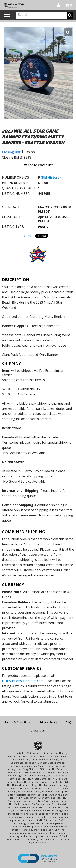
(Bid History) (51, 177)
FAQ (69, 722)
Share (28, 236)
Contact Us (38, 731)
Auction (44, 227)
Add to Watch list (38, 165)
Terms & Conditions (18, 722)
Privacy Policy (48, 722)
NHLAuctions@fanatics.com (23, 681)
